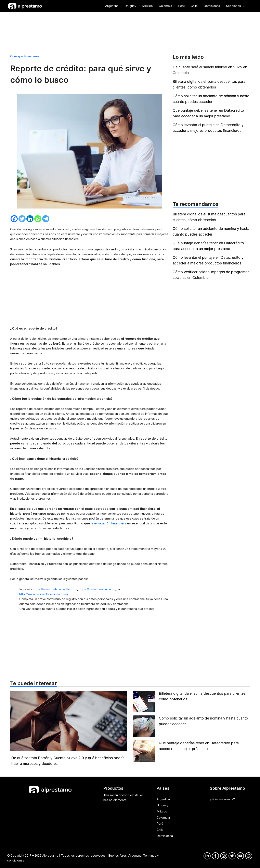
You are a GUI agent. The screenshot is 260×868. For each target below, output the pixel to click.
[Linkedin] (30, 219)
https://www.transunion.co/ (98, 589)
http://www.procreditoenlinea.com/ (44, 594)
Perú (160, 824)
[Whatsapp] (38, 219)
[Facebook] (14, 219)
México (162, 811)
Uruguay (162, 805)
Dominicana (165, 836)
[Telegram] (46, 219)
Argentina (163, 799)
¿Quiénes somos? (222, 799)
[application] (243, 6)
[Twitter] (22, 219)
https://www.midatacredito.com (55, 589)
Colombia (163, 817)
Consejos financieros (25, 56)
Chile (160, 830)
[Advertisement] (130, 31)
